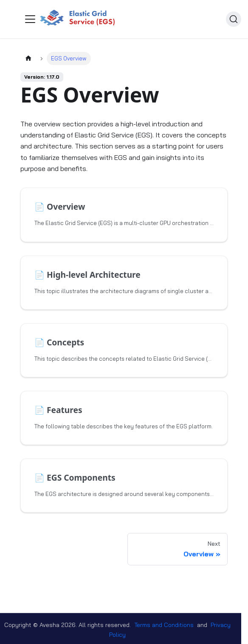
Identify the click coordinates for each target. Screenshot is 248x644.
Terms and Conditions (164, 625)
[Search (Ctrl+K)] (234, 19)
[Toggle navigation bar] (30, 19)
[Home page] (28, 58)
